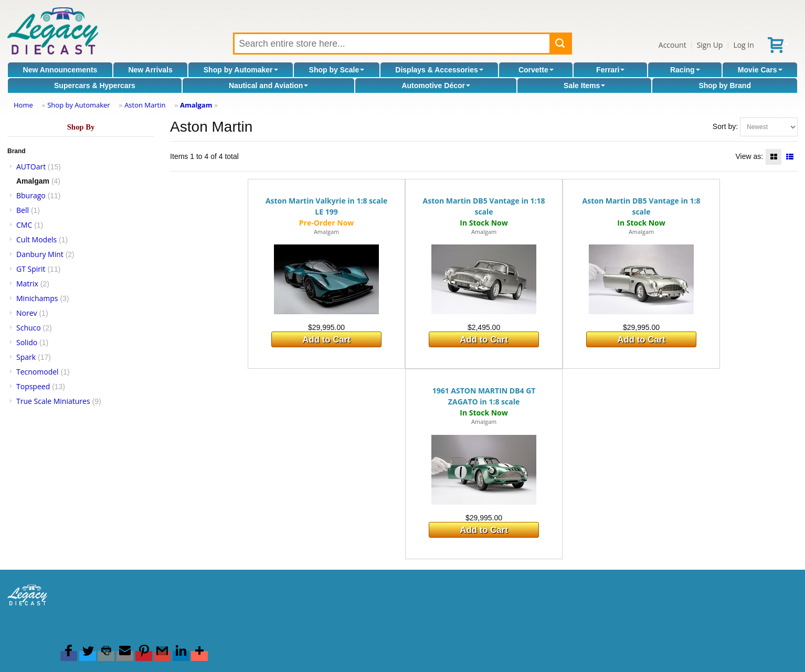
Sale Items (584, 86)
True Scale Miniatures (53, 401)
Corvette (536, 70)
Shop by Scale (337, 70)
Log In (743, 45)
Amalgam (196, 105)
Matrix (27, 284)
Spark (26, 357)
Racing (685, 70)
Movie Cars (760, 70)
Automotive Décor (436, 86)
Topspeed (33, 386)
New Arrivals (150, 70)
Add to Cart (326, 340)
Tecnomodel (38, 372)
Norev (27, 313)
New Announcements (60, 70)
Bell (23, 210)
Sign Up (710, 45)
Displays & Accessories (439, 70)
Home (23, 105)
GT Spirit (31, 269)
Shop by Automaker (241, 70)
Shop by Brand (725, 86)
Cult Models (36, 239)
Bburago (31, 195)
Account (672, 45)
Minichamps (37, 298)
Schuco (29, 328)
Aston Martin (145, 105)
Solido (27, 342)
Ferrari (610, 70)
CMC (24, 225)
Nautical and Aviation (268, 86)
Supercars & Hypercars (95, 86)
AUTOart (31, 167)
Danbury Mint (40, 254)
